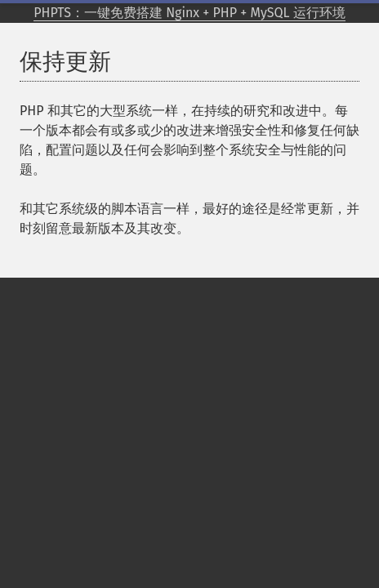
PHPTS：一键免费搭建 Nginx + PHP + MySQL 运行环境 (189, 13)
